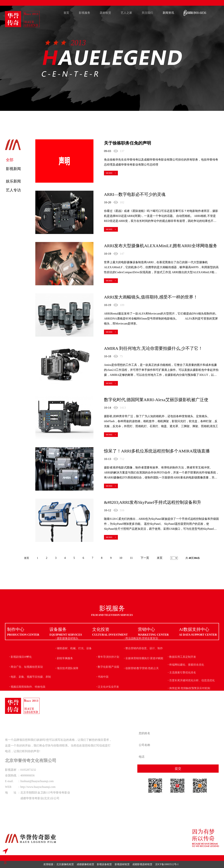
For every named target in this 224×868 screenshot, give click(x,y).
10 (121, 558)
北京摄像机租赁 (65, 864)
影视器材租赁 (122, 864)
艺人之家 (126, 13)
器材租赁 (105, 13)
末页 (160, 558)
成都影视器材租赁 (142, 864)
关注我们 (147, 13)
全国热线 (11, 775)
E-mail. (9, 781)
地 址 (11, 793)
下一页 (145, 558)
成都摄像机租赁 (85, 864)
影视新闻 (13, 169)
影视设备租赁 (104, 864)
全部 (10, 160)
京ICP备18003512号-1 (167, 864)
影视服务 (85, 13)
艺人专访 (13, 190)
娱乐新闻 (13, 181)
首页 (66, 13)
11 (131, 558)
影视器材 (11, 770)
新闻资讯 (168, 13)
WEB (8, 787)
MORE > (111, 173)
